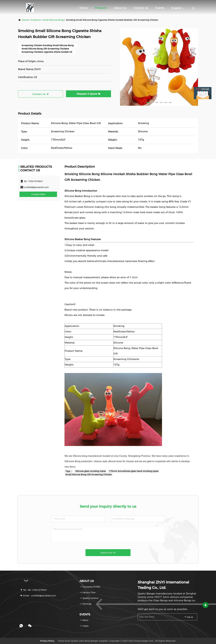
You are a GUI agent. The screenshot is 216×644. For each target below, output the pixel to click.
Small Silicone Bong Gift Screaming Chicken (89, 475)
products (35, 20)
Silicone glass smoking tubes (91, 471)
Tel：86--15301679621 (34, 590)
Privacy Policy (47, 641)
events (160, 8)
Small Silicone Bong (53, 20)
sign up (188, 617)
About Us (120, 8)
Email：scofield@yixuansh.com (38, 596)
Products (101, 8)
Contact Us (141, 8)
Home (84, 8)
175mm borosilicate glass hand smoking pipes (134, 471)
